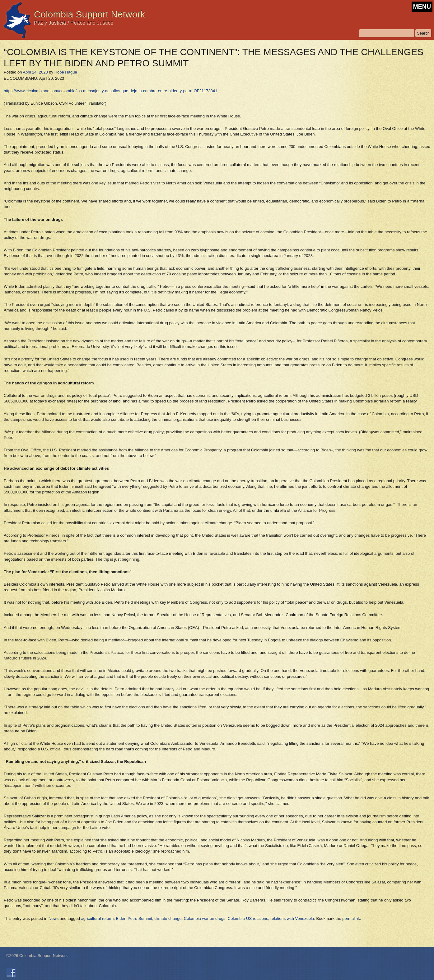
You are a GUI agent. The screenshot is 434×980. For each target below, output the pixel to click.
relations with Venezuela (292, 918)
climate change (168, 918)
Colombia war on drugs (205, 918)
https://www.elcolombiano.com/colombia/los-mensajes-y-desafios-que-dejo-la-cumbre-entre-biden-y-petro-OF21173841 (110, 91)
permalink (351, 918)
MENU (422, 7)
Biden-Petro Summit (134, 918)
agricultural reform (98, 918)
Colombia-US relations (248, 918)
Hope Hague (66, 72)
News (54, 918)
